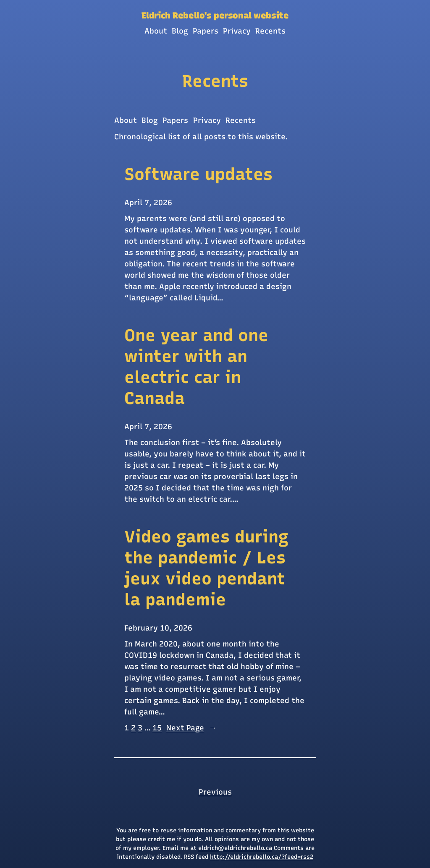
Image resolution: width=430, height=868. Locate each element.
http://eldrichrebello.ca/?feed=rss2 (262, 857)
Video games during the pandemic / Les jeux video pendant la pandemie (206, 568)
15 (157, 728)
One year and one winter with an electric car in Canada (196, 367)
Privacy (207, 120)
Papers (175, 120)
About (126, 120)
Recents (215, 81)
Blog (150, 120)
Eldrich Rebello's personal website (215, 15)
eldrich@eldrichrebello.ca (235, 848)
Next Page (191, 728)
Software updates (198, 174)
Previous (215, 792)
